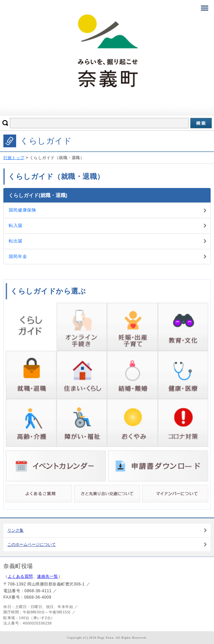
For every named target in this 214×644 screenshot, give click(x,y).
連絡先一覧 (48, 576)
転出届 (16, 241)
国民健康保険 (22, 210)
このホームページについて (32, 544)
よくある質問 (20, 576)
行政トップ (14, 158)
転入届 (16, 225)
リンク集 (15, 530)
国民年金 (18, 256)
